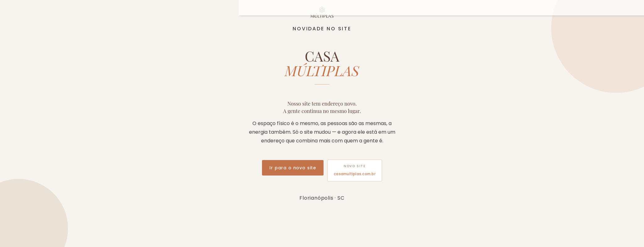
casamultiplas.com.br (355, 174)
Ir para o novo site (293, 168)
